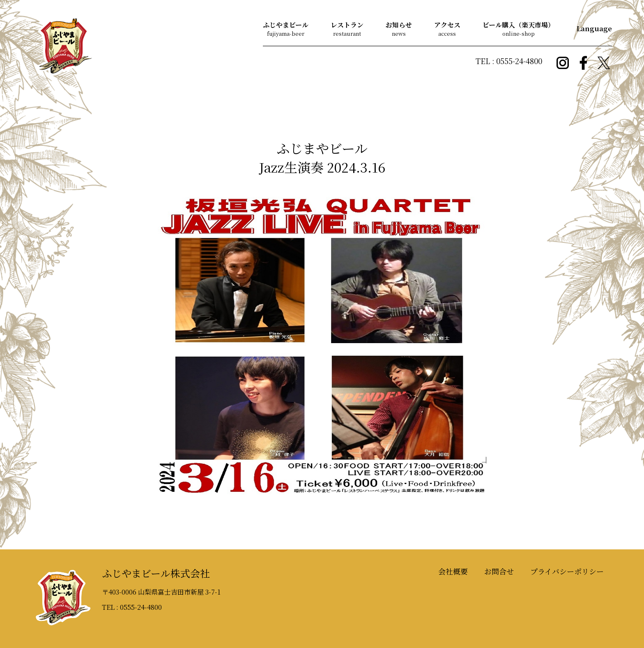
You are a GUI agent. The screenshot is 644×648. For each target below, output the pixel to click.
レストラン (347, 25)
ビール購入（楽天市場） (519, 25)
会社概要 (453, 571)
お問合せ (499, 571)
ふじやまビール (286, 25)
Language (594, 29)
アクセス (447, 25)
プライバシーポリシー (567, 571)
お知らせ (399, 25)
